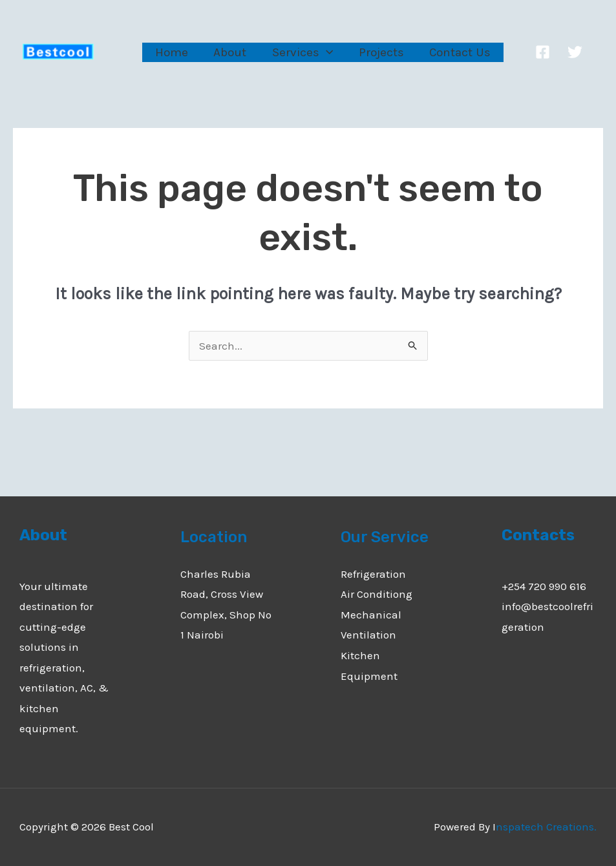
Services (300, 52)
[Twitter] (570, 52)
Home (171, 52)
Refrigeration (373, 574)
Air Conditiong (377, 594)
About (228, 52)
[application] (324, 52)
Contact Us (455, 52)
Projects (377, 52)
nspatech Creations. (546, 827)
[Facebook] (537, 52)
